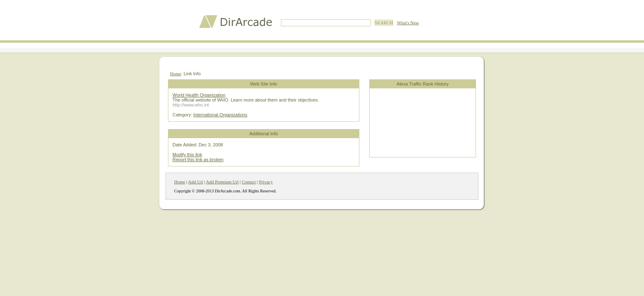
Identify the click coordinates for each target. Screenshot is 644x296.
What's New (408, 23)
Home (176, 74)
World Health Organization (199, 95)
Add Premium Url (222, 182)
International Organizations (220, 115)
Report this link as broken (198, 160)
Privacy (266, 182)
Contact (249, 182)
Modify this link (187, 155)
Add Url (195, 182)
